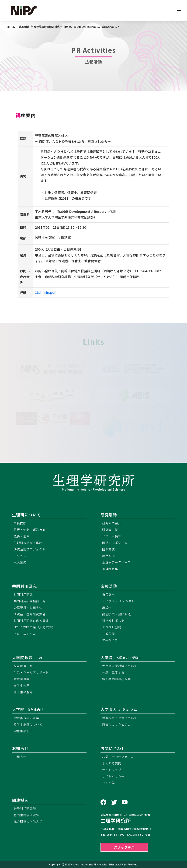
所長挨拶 (20, 523)
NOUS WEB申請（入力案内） (35, 627)
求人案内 (20, 562)
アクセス (20, 556)
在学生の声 (22, 685)
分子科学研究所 (25, 808)
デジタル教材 (112, 627)
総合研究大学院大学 (28, 821)
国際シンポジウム (115, 543)
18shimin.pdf (45, 292)
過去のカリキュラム (116, 724)
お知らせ (20, 757)
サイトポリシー (113, 776)
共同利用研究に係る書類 (31, 621)
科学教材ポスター (115, 621)
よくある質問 (112, 763)
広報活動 (109, 586)
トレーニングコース (28, 634)
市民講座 (109, 594)
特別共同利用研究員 (116, 679)
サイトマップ (112, 770)
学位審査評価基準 (27, 718)
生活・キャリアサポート (31, 672)
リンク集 (109, 783)
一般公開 (109, 634)
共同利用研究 (24, 586)
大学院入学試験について (120, 666)
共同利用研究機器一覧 (30, 601)
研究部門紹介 (112, 523)
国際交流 (109, 549)
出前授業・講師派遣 (116, 614)
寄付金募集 (22, 679)
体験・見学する (113, 672)
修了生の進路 (23, 692)
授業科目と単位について (120, 718)
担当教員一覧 (23, 666)
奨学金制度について (28, 724)
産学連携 (109, 556)
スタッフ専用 (124, 847)
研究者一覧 (110, 530)
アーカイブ (110, 640)
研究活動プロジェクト (30, 549)
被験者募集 (110, 569)
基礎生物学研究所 (27, 815)
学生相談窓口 (23, 731)
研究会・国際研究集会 (30, 614)
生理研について (26, 515)
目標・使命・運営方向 (30, 530)
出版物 (107, 607)
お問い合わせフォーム (118, 757)
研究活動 (109, 515)
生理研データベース (116, 562)
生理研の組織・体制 (28, 543)
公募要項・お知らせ (28, 607)
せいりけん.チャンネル (119, 601)
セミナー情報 (112, 536)
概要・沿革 (22, 536)
